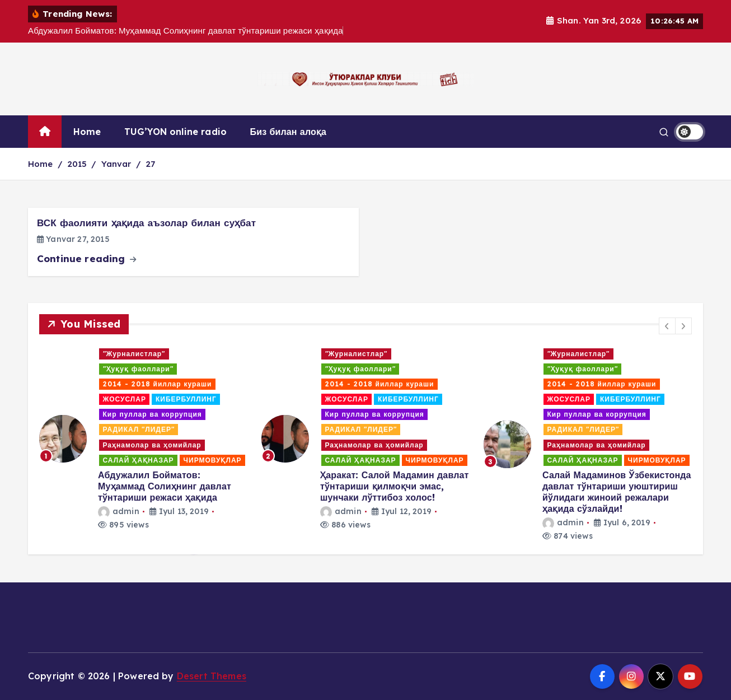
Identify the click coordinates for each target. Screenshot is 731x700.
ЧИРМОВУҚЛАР (213, 460)
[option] (144, 439)
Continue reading (86, 258)
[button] (667, 326)
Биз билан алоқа (289, 132)
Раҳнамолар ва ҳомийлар (152, 445)
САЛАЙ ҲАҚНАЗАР (139, 460)
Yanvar (116, 164)
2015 (77, 164)
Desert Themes (212, 676)
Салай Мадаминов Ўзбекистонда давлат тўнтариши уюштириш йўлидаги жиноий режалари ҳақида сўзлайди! (617, 492)
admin (119, 511)
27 (150, 164)
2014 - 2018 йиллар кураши (158, 384)
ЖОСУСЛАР (125, 399)
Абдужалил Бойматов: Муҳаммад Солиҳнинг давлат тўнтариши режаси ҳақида (165, 486)
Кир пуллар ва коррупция (153, 414)
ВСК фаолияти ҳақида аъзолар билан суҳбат (146, 223)
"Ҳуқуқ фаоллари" (138, 369)
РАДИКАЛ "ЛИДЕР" (139, 429)
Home (87, 132)
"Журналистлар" (134, 354)
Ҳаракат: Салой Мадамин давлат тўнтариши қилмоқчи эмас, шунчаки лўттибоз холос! (395, 486)
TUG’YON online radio (175, 132)
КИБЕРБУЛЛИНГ (186, 399)
